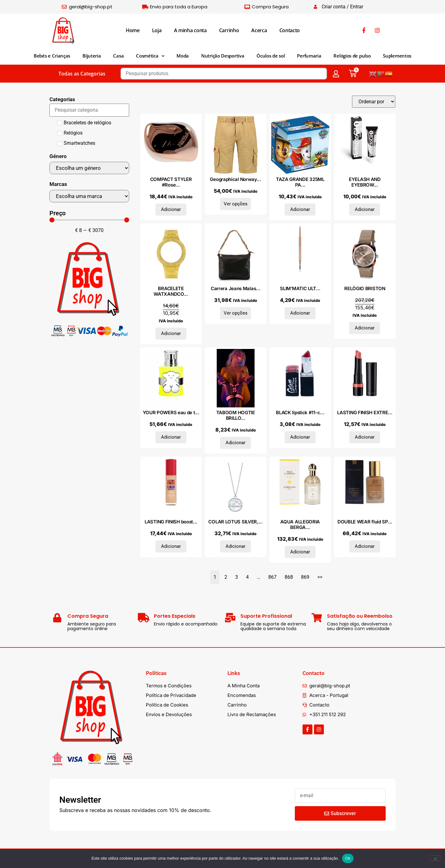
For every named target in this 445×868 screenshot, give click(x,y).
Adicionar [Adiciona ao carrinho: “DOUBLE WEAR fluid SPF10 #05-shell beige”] (365, 546)
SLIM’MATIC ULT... (300, 288)
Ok (348, 858)
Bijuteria (92, 56)
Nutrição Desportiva (223, 56)
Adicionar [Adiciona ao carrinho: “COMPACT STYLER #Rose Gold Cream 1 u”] (171, 209)
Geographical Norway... (235, 179)
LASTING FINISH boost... (171, 522)
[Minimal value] (89, 220)
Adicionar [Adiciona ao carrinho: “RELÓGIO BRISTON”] (365, 328)
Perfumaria (309, 56)
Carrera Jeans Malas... (235, 288)
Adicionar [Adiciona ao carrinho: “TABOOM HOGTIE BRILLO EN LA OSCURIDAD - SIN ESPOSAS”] (235, 443)
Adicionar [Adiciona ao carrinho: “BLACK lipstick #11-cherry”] (300, 437)
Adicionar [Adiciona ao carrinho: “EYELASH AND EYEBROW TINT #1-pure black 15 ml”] (365, 209)
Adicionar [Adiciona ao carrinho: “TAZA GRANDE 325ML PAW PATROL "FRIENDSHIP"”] (300, 209)
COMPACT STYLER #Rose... (171, 182)
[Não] (435, 858)
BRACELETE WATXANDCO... (171, 291)
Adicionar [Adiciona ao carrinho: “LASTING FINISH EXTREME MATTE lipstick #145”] (365, 437)
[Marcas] (89, 196)
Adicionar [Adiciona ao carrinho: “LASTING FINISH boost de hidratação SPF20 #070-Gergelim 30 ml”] (171, 546)
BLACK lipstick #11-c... (300, 413)
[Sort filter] (374, 102)
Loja (157, 30)
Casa (118, 56)
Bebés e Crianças (52, 56)
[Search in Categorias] (89, 110)
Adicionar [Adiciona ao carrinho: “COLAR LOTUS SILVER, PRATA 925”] (235, 546)
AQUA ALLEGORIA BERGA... (300, 524)
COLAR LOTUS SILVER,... (235, 522)
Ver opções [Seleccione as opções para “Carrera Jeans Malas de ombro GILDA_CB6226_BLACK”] (236, 313)
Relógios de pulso (352, 56)
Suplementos (397, 56)
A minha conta (190, 30)
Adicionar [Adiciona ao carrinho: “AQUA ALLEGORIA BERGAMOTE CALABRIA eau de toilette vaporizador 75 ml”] (300, 552)
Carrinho (229, 30)
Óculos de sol (271, 56)
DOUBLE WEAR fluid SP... (365, 522)
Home (133, 30)
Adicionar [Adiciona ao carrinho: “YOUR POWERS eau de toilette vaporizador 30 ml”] (171, 437)
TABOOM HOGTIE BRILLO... (236, 415)
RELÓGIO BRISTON (365, 288)
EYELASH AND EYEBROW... (365, 182)
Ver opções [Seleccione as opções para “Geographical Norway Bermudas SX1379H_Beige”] (236, 204)
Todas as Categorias (82, 74)
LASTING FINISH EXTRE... (365, 413)
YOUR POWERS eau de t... (171, 413)
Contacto (290, 30)
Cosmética (150, 56)
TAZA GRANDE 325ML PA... (300, 182)
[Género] (89, 168)
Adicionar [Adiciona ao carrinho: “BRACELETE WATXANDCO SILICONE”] (171, 333)
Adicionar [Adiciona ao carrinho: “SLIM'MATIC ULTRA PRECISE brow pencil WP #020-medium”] (300, 313)
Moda (183, 56)
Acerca (259, 30)
